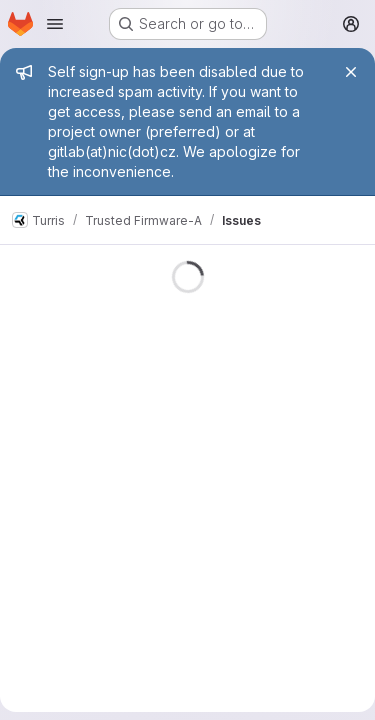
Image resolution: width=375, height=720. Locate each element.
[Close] (351, 72)
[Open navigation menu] (55, 24)
